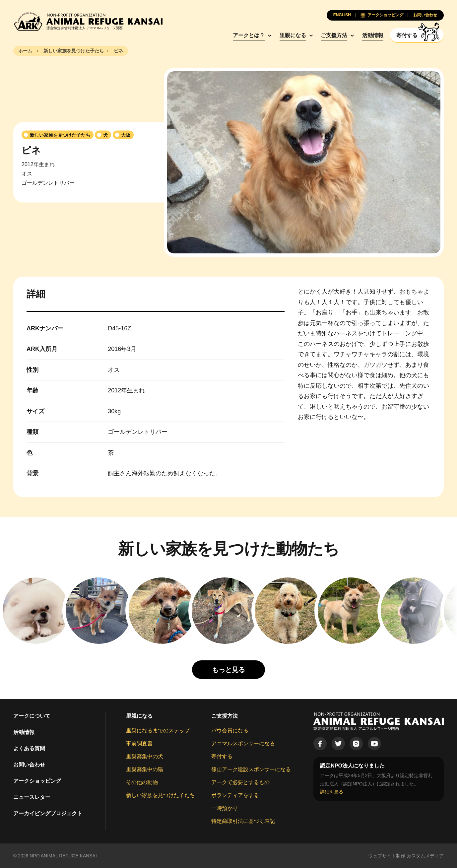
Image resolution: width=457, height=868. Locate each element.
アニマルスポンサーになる (243, 743)
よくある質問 (29, 748)
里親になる (293, 35)
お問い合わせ (29, 765)
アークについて (32, 716)
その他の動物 (142, 782)
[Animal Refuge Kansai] (88, 21)
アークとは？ (249, 35)
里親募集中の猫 (145, 769)
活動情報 (373, 35)
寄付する (222, 756)
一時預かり (225, 808)
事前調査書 (139, 743)
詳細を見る (332, 792)
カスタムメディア (425, 856)
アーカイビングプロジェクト (48, 813)
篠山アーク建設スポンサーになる (251, 769)
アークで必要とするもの (240, 782)
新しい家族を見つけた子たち (161, 795)
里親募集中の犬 (145, 756)
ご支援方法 (334, 35)
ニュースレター (32, 797)
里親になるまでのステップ (158, 731)
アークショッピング (37, 781)
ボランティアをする (235, 795)
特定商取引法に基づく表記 (243, 821)
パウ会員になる (230, 731)
